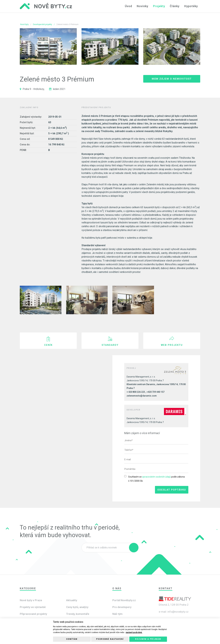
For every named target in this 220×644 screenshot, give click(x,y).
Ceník (48, 345)
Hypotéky (191, 6)
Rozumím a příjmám (148, 639)
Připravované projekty (33, 614)
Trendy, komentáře (78, 614)
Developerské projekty (42, 24)
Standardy (110, 345)
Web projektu (172, 345)
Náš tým (117, 614)
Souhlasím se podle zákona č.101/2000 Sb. (156, 479)
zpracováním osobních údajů (156, 477)
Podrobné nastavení (110, 639)
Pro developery (122, 607)
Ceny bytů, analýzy (77, 607)
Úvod (128, 6)
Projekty (159, 6)
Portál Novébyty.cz (124, 600)
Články (175, 6)
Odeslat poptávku (172, 490)
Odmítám (72, 639)
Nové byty (24, 24)
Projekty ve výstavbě (33, 607)
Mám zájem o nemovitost (172, 79)
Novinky (143, 6)
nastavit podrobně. (134, 632)
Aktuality (72, 600)
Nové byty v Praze (31, 600)
